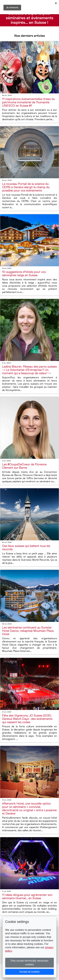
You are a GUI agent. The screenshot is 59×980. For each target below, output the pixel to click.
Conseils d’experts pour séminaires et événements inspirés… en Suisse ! (30, 18)
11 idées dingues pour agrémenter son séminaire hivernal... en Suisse (27, 897)
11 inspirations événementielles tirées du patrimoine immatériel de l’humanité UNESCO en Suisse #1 (28, 102)
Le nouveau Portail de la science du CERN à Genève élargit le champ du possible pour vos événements (26, 187)
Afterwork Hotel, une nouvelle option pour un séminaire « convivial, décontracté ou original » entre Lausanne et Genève (29, 809)
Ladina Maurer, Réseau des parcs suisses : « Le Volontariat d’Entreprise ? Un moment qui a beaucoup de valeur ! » (29, 370)
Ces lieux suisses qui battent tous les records (26, 548)
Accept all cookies (29, 972)
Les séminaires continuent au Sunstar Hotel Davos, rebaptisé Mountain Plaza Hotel (28, 631)
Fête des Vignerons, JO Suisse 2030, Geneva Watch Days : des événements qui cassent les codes (27, 719)
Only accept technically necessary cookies (29, 963)
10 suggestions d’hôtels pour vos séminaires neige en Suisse (24, 274)
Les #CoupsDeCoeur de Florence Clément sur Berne (24, 466)
